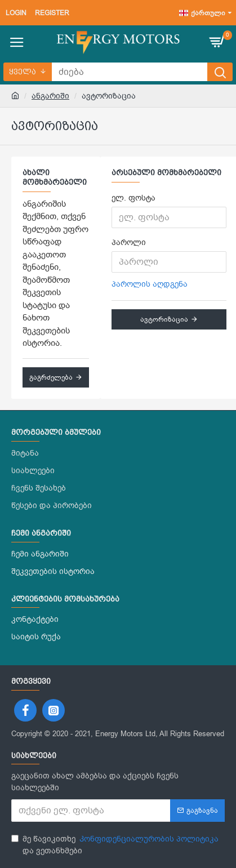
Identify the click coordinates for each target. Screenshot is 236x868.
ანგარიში (50, 96)
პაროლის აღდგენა (150, 284)
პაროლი (129, 242)
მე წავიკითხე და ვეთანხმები (116, 845)
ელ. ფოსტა (133, 198)
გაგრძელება (51, 377)
